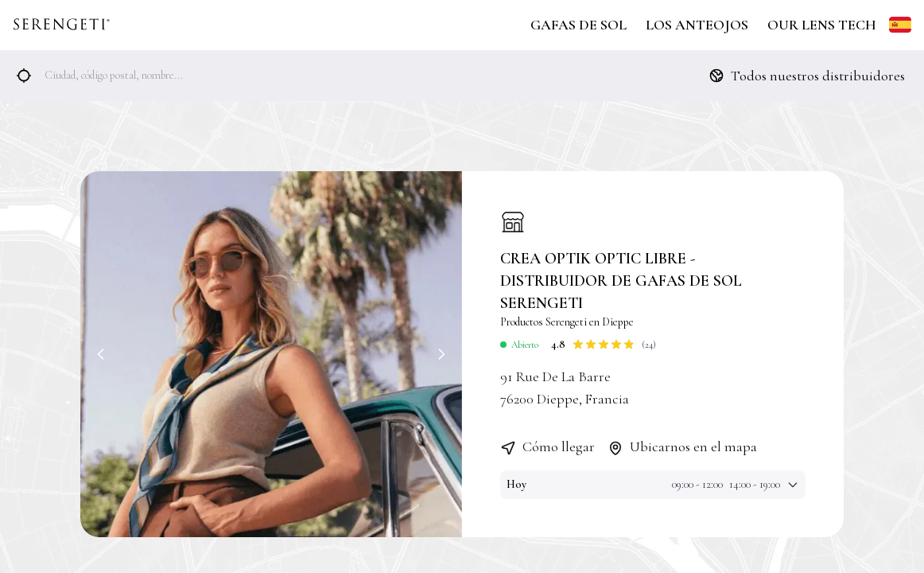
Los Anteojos (697, 25)
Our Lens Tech (822, 25)
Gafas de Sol (578, 25)
